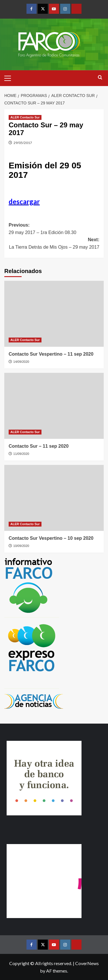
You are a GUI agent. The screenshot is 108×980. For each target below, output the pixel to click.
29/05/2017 (23, 143)
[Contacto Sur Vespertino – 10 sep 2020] (54, 498)
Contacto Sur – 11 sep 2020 (39, 446)
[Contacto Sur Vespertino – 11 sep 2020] (54, 314)
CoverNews (87, 963)
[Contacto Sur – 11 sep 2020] (54, 406)
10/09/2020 (21, 546)
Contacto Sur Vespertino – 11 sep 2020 (51, 354)
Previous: (54, 229)
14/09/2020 (21, 362)
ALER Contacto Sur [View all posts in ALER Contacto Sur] (25, 117)
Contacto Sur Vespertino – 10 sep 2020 (51, 538)
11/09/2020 (21, 454)
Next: (54, 244)
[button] (10, 77)
